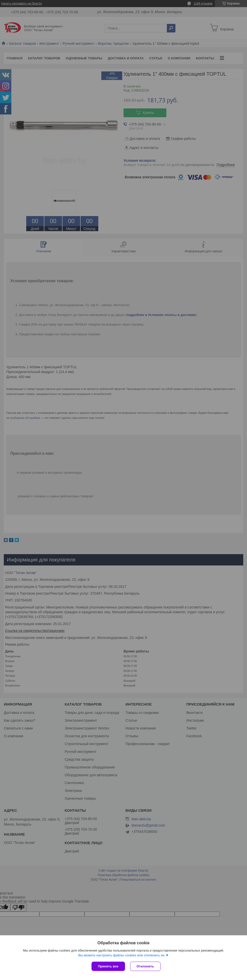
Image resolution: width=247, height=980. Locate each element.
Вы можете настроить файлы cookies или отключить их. (122, 955)
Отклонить (145, 966)
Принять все (108, 966)
